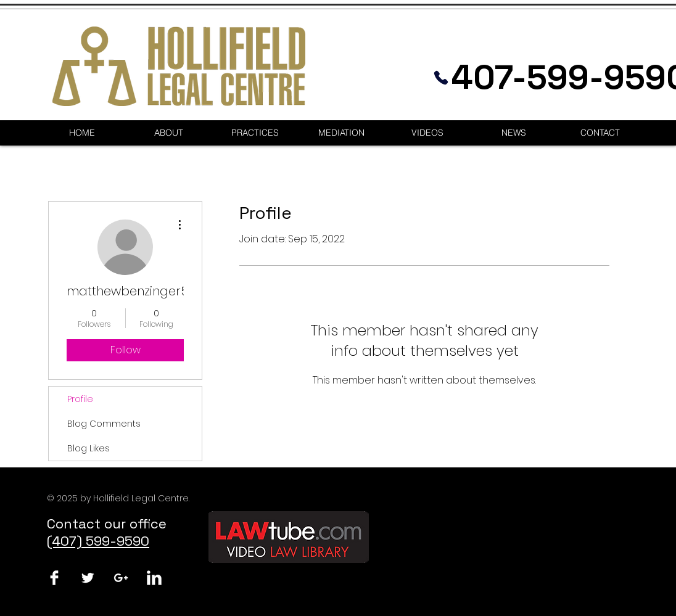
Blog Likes (89, 448)
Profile (80, 399)
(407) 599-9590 (98, 541)
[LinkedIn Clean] (154, 578)
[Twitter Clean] (88, 578)
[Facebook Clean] (54, 578)
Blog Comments (104, 424)
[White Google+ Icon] (121, 578)
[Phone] (441, 77)
